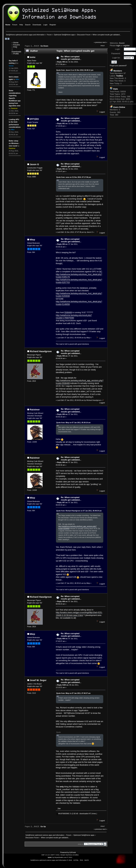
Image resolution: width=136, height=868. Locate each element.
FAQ (15, 47)
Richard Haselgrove (41, 351)
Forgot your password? (118, 66)
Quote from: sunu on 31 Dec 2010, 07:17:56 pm (74, 177)
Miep (32, 240)
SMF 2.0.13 (45, 855)
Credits (76, 855)
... (33, 46)
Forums (17, 45)
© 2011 (70, 857)
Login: (118, 49)
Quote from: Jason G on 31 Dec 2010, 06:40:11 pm (75, 70)
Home (16, 43)
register (126, 46)
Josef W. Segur (38, 680)
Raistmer (35, 409)
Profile (16, 54)
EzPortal (73, 852)
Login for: (116, 58)
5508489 (68, 312)
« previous (98, 42)
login (118, 46)
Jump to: (81, 844)
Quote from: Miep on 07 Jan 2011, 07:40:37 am (73, 693)
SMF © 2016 (55, 855)
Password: (116, 54)
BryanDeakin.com (61, 857)
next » (105, 42)
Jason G (34, 164)
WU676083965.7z (64, 814)
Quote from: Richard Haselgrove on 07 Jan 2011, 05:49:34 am (79, 511)
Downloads (16, 52)
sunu (33, 57)
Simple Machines (66, 855)
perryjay (34, 119)
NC (101, 272)
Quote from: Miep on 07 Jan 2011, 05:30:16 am (73, 423)
